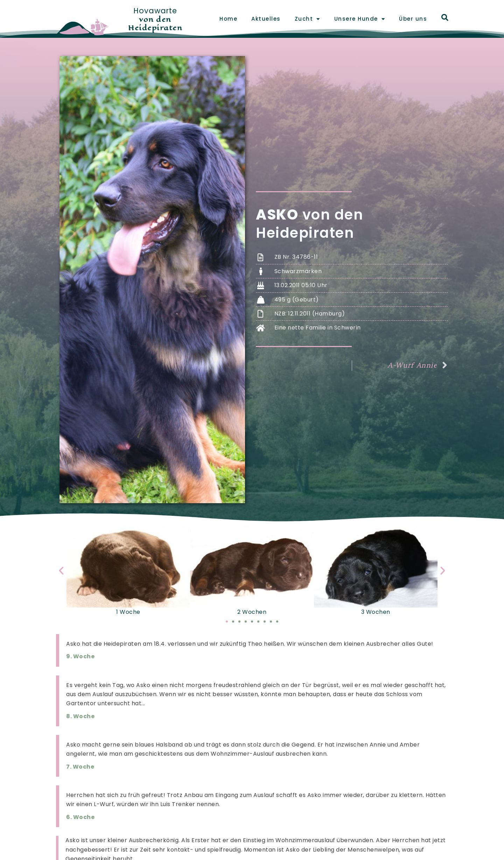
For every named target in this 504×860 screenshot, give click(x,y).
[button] (61, 571)
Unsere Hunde (360, 19)
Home (228, 19)
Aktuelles (266, 19)
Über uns (413, 19)
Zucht (307, 19)
